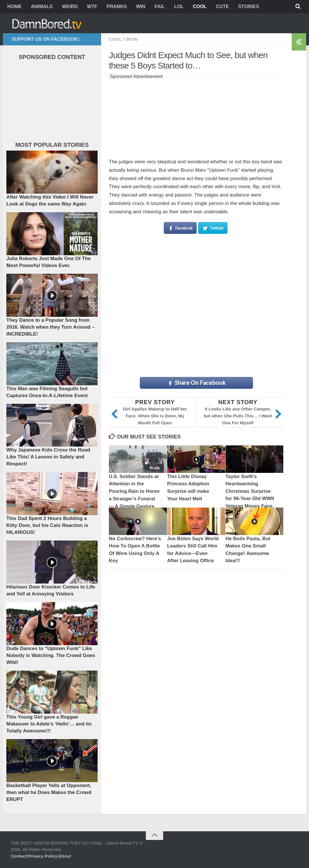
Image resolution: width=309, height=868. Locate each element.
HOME (14, 7)
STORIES (241, 7)
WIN (137, 7)
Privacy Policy (43, 856)
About (65, 856)
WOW (132, 39)
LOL (174, 7)
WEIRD (68, 7)
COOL (194, 7)
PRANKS (114, 7)
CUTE (215, 7)
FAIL (155, 7)
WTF (90, 7)
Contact (19, 856)
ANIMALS (41, 7)
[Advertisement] (196, 117)
